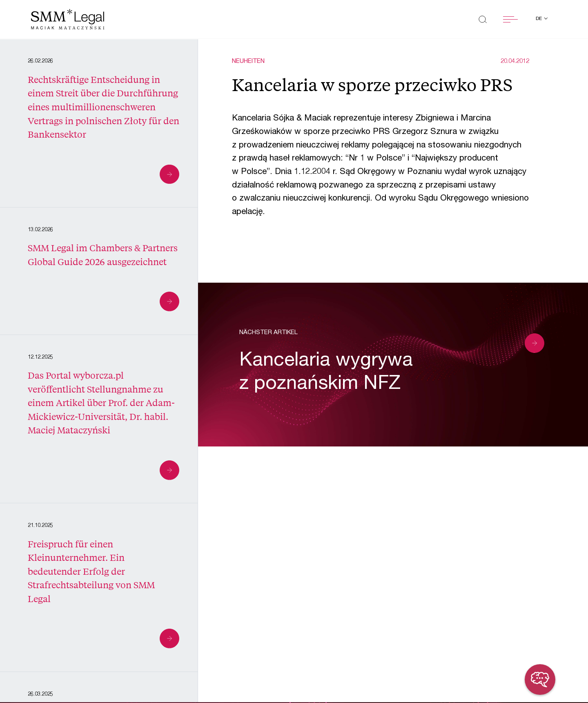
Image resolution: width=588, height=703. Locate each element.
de (539, 19)
